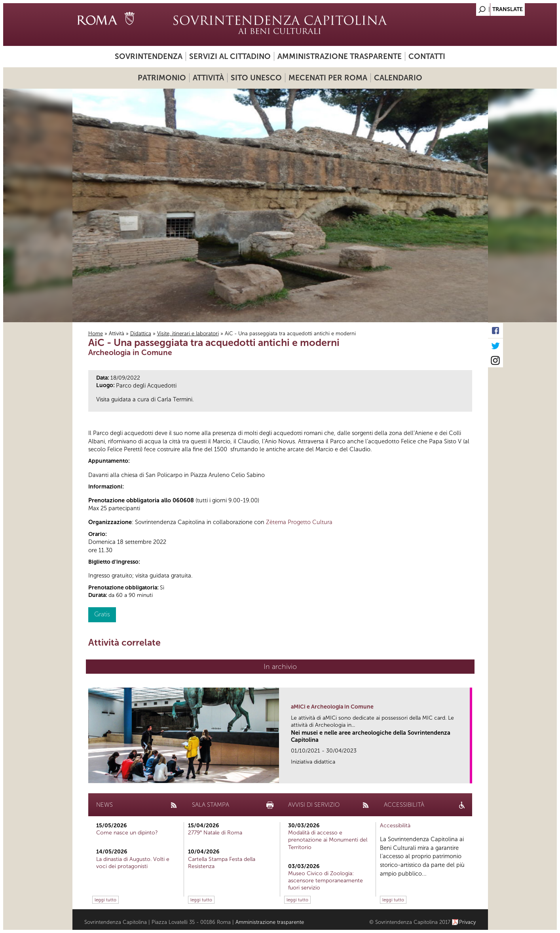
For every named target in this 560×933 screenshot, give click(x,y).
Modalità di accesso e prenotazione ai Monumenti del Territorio (328, 840)
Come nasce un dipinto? (127, 833)
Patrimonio (162, 78)
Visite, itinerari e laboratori (188, 333)
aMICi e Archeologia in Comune (332, 707)
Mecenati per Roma (328, 78)
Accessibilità (395, 826)
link (466, 775)
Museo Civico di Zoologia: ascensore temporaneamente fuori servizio (326, 881)
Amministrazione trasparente (340, 56)
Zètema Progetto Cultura (299, 522)
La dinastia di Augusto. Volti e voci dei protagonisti (133, 863)
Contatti (427, 56)
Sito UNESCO (256, 78)
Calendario (398, 78)
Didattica (141, 333)
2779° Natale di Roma (215, 833)
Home (96, 333)
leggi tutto (105, 900)
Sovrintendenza (149, 56)
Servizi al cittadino (230, 56)
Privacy (468, 922)
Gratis (102, 614)
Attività (208, 78)
